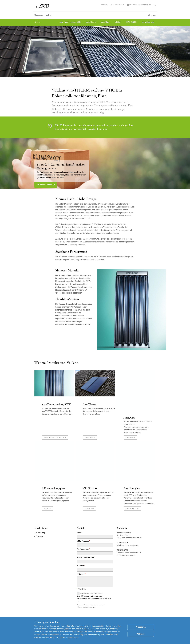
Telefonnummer (83, 549)
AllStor (47, 508)
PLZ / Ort (80, 566)
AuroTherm (89, 405)
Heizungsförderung (45, 185)
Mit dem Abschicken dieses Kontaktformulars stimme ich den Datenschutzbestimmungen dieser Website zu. (94, 597)
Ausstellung (41, 533)
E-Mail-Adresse (83, 541)
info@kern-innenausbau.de (128, 545)
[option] (95, 52)
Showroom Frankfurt (43, 15)
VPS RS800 (131, 22)
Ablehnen (141, 634)
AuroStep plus (132, 489)
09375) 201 (124, 543)
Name (79, 533)
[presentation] (95, 614)
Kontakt (104, 5)
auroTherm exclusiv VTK (70, 22)
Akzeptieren (141, 627)
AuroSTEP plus (132, 508)
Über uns (152, 15)
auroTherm (91, 22)
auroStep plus (148, 22)
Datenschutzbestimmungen (86, 607)
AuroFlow (129, 418)
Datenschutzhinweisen (69, 638)
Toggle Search (155, 5)
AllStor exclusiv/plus (53, 489)
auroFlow (105, 22)
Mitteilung (81, 574)
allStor (118, 22)
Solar (37, 22)
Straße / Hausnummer (85, 558)
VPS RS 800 (90, 489)
